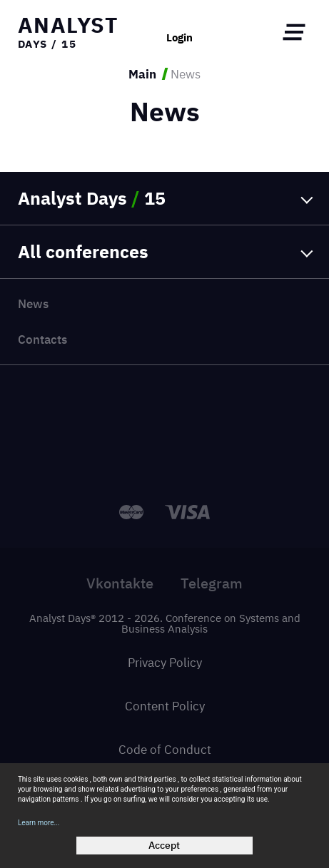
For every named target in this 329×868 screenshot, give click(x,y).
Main (142, 74)
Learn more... (39, 823)
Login (179, 38)
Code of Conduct (165, 749)
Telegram (212, 583)
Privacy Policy (165, 662)
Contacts (42, 339)
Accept (164, 845)
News (33, 303)
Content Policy (165, 706)
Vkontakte (120, 583)
